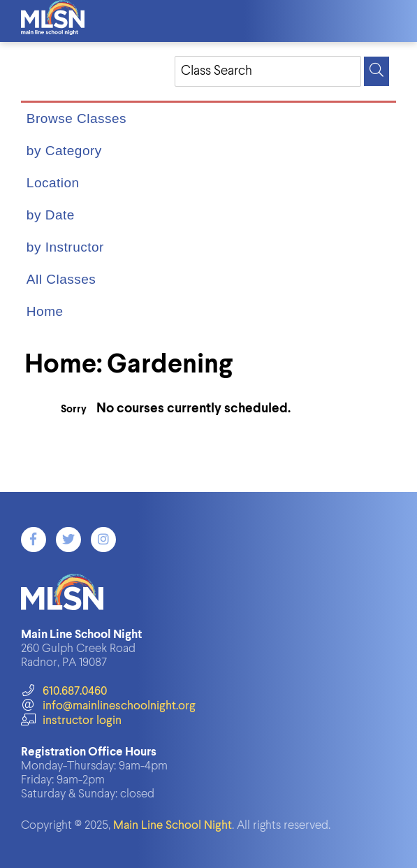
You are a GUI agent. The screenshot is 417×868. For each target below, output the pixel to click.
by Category (64, 151)
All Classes (61, 279)
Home (45, 311)
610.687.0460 (64, 692)
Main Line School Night (173, 826)
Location (53, 183)
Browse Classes (76, 118)
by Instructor (65, 247)
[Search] (376, 71)
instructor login (71, 721)
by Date (51, 215)
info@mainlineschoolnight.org (108, 706)
